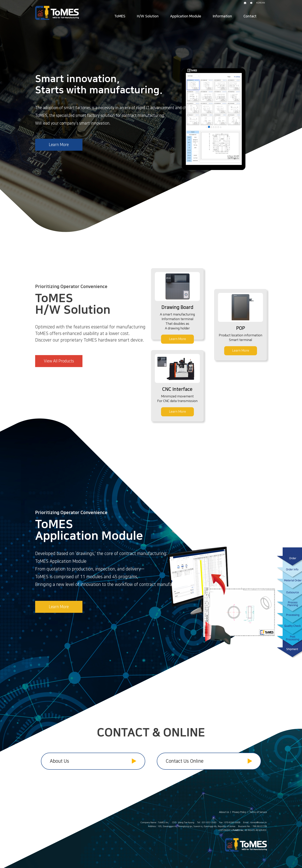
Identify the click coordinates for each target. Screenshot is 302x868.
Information (222, 16)
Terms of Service (258, 812)
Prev (5, 116)
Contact (250, 16)
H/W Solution (148, 16)
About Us (93, 761)
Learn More (59, 145)
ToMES (120, 16)
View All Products (59, 361)
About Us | (226, 812)
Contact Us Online (209, 761)
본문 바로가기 (0, 0)
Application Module (186, 16)
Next (297, 116)
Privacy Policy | (241, 812)
